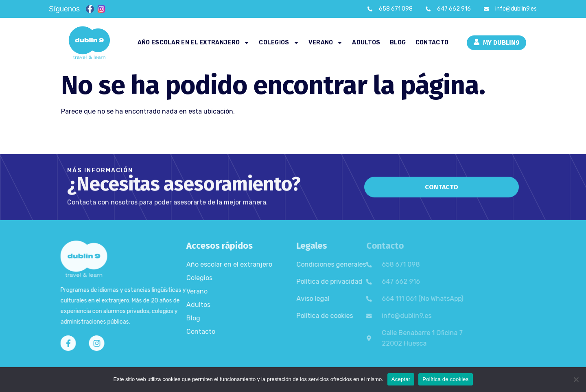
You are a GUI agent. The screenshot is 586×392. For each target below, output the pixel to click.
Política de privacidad (293, 281)
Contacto (432, 43)
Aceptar (401, 379)
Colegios (279, 43)
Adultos (366, 43)
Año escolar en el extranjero (194, 43)
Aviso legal (277, 299)
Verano (326, 43)
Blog (398, 43)
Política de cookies (288, 316)
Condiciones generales (295, 264)
